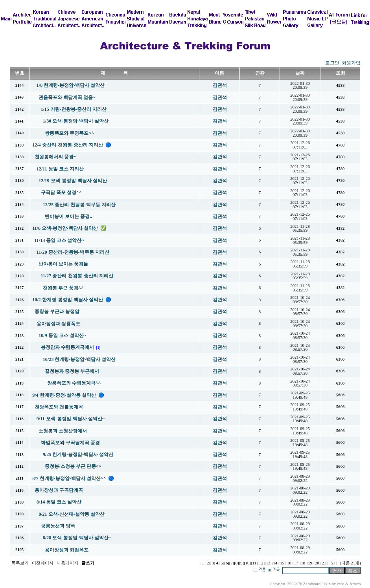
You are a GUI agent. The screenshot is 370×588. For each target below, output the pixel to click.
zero (341, 584)
